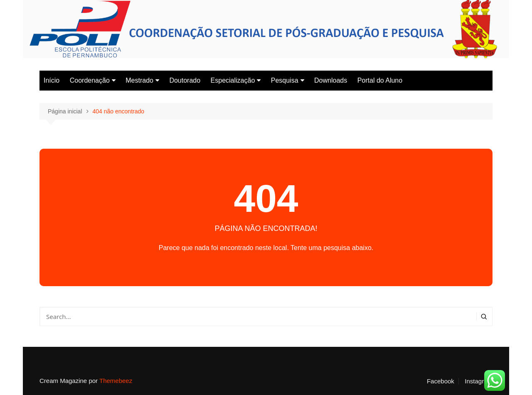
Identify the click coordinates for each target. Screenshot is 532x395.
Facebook (441, 381)
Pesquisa (285, 80)
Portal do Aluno (380, 80)
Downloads (331, 80)
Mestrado (139, 80)
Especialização (233, 80)
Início (52, 80)
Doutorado (185, 80)
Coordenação (90, 80)
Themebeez (116, 381)
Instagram (479, 381)
